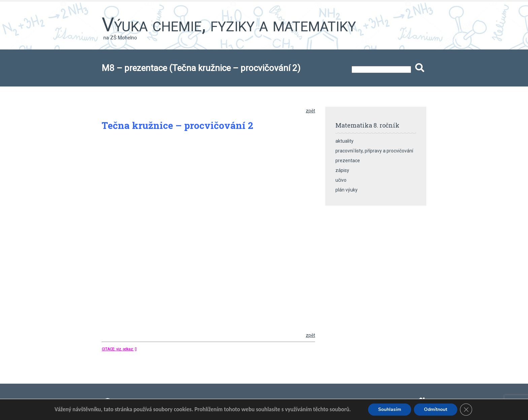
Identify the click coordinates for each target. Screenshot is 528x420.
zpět (310, 111)
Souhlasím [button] (390, 409)
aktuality (344, 141)
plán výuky (346, 190)
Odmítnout (436, 409)
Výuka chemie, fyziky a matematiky (229, 25)
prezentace (348, 161)
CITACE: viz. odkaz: (118, 349)
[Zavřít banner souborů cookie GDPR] (466, 410)
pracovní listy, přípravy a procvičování (374, 151)
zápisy (342, 170)
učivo (341, 180)
